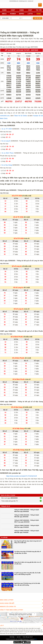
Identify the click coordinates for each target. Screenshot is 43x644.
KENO (39, 14)
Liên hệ (19, 637)
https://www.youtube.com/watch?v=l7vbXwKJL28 (21, 476)
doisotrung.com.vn (23, 1)
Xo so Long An (6, 141)
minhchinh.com (5, 116)
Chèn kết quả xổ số (28, 637)
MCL (36, 639)
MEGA (4, 14)
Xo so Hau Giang (7, 165)
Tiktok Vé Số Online (20, 116)
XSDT (30, 10)
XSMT (13, 10)
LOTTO (30, 14)
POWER (13, 14)
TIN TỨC (39, 10)
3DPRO (21, 14)
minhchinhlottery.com (14, 1)
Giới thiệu (12, 637)
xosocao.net (30, 1)
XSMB (21, 10)
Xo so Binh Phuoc (8, 153)
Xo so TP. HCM (7, 129)
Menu (40, 4)
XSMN (4, 10)
